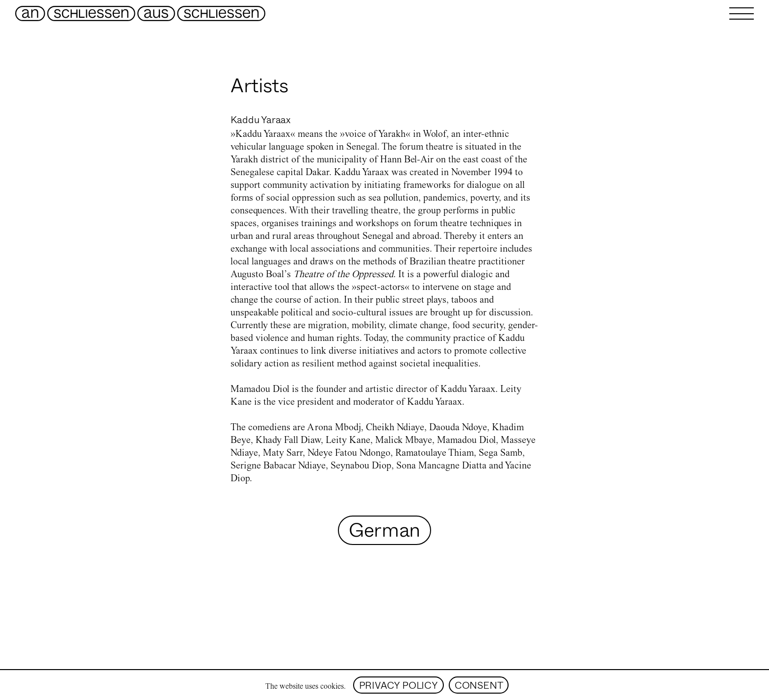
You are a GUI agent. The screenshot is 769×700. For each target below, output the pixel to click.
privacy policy (398, 686)
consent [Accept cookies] (479, 686)
